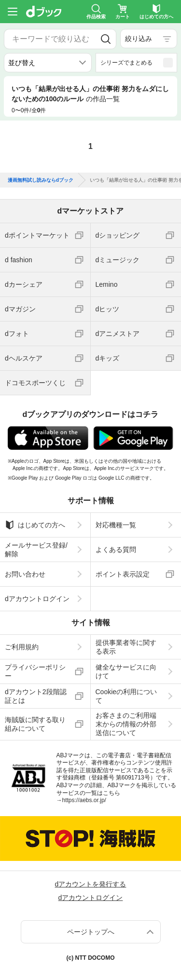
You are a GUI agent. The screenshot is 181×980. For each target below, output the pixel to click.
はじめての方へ (35, 525)
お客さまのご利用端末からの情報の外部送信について (126, 724)
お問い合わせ (25, 574)
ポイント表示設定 (123, 574)
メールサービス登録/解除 (36, 550)
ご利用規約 (22, 647)
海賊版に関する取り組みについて (35, 724)
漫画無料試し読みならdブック (41, 180)
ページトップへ (91, 932)
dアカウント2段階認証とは (36, 696)
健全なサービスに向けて (126, 671)
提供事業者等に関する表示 (126, 647)
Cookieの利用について (126, 696)
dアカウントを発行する (91, 884)
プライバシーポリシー (35, 671)
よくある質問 (116, 550)
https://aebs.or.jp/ (84, 800)
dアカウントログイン (37, 599)
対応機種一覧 (116, 525)
